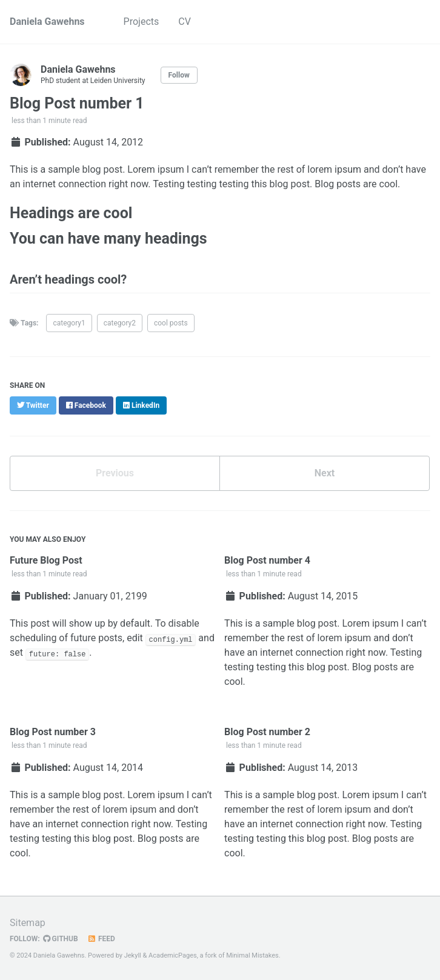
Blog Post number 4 (267, 560)
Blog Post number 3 (53, 732)
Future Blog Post (46, 560)
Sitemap (28, 923)
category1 (69, 323)
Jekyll (133, 955)
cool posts (171, 323)
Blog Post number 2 (267, 732)
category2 (120, 323)
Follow (179, 75)
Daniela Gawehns (47, 22)
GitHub (61, 939)
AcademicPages (173, 955)
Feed (101, 939)
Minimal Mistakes (252, 955)
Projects (142, 22)
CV (185, 22)
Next (325, 473)
